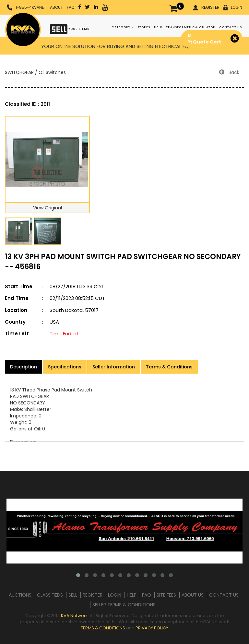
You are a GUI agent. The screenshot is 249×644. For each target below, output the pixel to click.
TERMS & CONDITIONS (103, 628)
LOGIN (233, 7)
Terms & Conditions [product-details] (169, 367)
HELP (158, 27)
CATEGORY (123, 27)
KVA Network (74, 616)
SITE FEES (166, 595)
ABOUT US (193, 595)
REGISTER (206, 7)
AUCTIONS (20, 595)
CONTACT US (231, 27)
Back (229, 72)
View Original (47, 208)
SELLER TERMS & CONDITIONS (124, 605)
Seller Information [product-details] (114, 367)
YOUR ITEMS (70, 28)
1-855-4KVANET (26, 8)
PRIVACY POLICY (152, 628)
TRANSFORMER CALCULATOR (191, 27)
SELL (73, 595)
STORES (144, 27)
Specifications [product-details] (65, 367)
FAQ (71, 7)
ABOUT (56, 7)
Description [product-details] (24, 367)
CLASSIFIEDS (50, 595)
